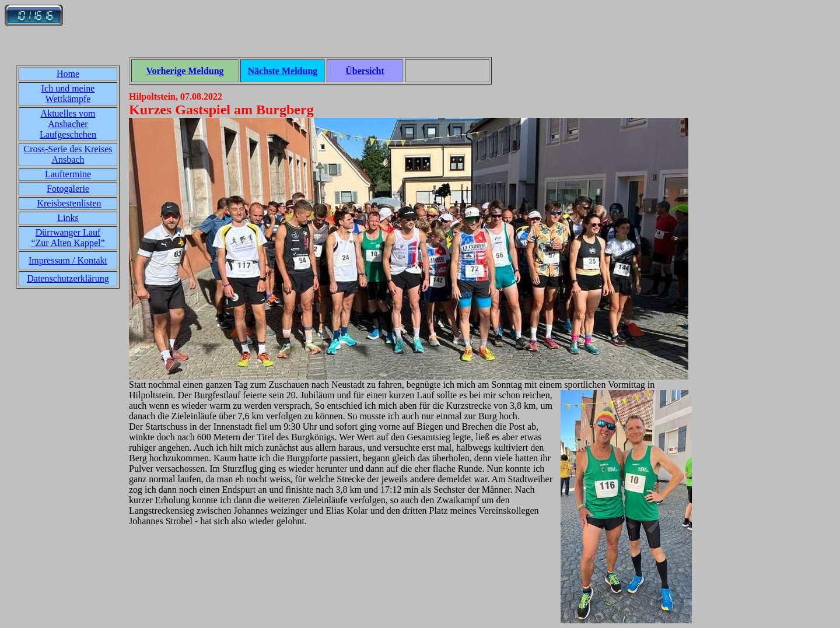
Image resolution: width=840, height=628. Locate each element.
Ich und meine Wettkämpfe (68, 94)
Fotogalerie (68, 189)
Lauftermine (68, 174)
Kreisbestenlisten (69, 203)
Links (68, 218)
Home (68, 74)
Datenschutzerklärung (68, 278)
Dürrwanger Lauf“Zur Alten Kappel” (68, 238)
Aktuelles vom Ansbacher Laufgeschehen (68, 124)
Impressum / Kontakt (68, 260)
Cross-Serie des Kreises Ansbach (68, 154)
